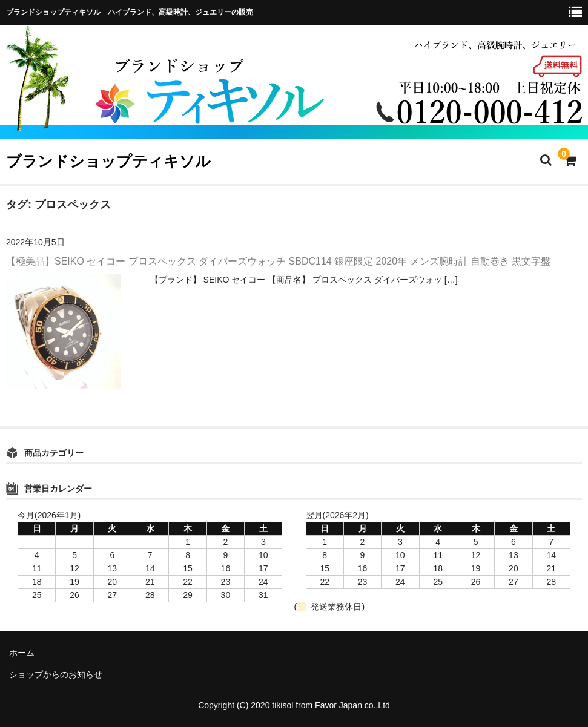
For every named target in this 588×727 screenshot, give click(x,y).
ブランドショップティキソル (108, 161)
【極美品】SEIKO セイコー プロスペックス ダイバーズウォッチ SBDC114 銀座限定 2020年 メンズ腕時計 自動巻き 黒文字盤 (278, 261)
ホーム (22, 653)
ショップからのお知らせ (56, 674)
